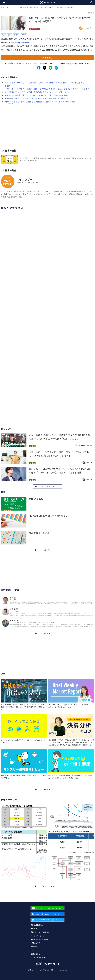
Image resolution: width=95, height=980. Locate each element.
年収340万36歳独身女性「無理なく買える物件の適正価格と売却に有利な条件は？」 (39, 95)
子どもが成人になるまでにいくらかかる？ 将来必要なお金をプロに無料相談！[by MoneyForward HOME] (47, 63)
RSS (32, 950)
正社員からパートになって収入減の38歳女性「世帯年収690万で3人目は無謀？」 (37, 98)
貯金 (3, 35)
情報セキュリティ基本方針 (40, 932)
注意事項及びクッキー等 (39, 939)
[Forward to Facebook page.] (47, 914)
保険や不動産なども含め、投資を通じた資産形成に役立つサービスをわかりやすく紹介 (40, 102)
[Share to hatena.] (56, 68)
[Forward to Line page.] (47, 908)
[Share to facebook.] (39, 68)
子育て (24, 35)
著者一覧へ (48, 633)
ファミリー (14, 7)
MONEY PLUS (5, 7)
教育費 (16, 35)
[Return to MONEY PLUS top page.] (47, 2)
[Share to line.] (50, 68)
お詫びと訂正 (35, 954)
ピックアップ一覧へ (48, 486)
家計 (9, 35)
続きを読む (47, 57)
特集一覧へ (48, 550)
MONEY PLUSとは (37, 925)
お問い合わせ (35, 943)
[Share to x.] (45, 68)
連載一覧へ (48, 789)
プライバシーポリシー (38, 936)
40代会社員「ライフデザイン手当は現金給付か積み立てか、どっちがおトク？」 (37, 92)
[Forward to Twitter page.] (47, 920)
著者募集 (34, 947)
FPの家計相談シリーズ (21, 42)
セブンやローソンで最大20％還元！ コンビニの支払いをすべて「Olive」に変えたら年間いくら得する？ (47, 89)
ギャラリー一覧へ (48, 886)
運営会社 (34, 929)
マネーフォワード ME (38, 957)
